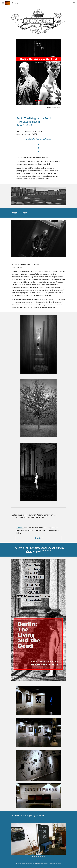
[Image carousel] (38, 840)
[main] (38, 108)
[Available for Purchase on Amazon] (38, 139)
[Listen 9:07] (38, 538)
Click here (20, 528)
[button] (3, 3)
